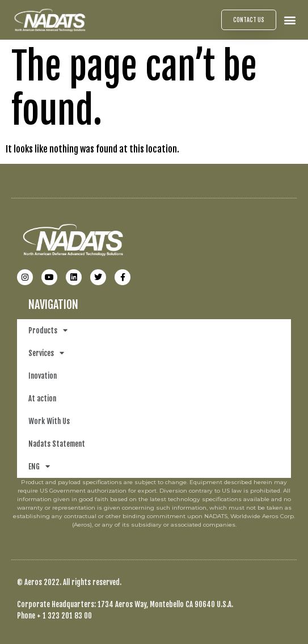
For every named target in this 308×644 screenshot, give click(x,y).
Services (46, 353)
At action (42, 399)
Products (48, 330)
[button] (290, 20)
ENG (39, 466)
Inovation (43, 376)
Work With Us (49, 421)
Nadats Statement (57, 444)
